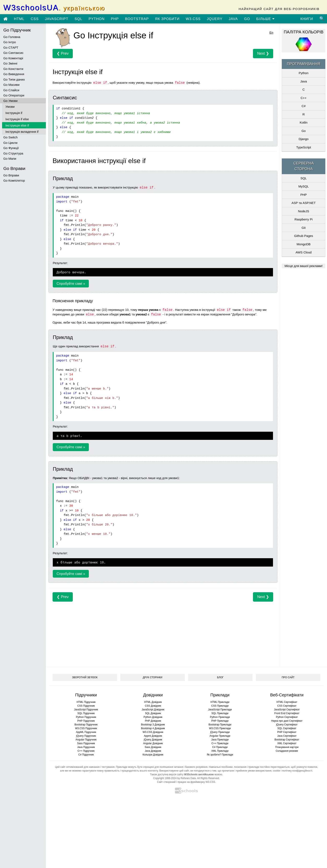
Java (304, 81)
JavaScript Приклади (220, 710)
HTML (19, 19)
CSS (35, 19)
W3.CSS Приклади (220, 728)
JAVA (233, 19)
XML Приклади (220, 751)
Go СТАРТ (11, 47)
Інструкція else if (17, 125)
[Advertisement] (163, 631)
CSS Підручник (86, 706)
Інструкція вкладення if (22, 132)
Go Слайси (11, 90)
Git (304, 228)
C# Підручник (86, 755)
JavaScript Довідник (153, 710)
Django (304, 139)
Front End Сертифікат (287, 713)
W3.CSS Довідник (153, 732)
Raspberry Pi (304, 219)
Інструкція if (14, 113)
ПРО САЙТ (288, 677)
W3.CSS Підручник (86, 728)
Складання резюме (287, 751)
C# (304, 106)
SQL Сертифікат (287, 728)
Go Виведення (14, 74)
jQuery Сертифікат (287, 725)
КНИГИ (307, 19)
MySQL (304, 186)
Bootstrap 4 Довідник (153, 728)
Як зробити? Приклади (220, 755)
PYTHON (97, 19)
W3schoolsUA (54, 8)
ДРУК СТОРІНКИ (153, 677)
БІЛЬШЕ (265, 19)
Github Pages (304, 236)
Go (304, 131)
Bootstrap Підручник (86, 725)
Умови (10, 107)
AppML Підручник (86, 732)
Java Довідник (153, 751)
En (271, 32)
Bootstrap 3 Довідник (153, 725)
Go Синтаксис (13, 53)
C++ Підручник (86, 751)
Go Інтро (10, 42)
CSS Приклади (220, 706)
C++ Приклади (220, 743)
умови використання (260, 771)
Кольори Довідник (153, 755)
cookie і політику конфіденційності (292, 771)
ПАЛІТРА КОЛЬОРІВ (304, 32)
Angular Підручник (86, 740)
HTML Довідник (153, 702)
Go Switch (10, 137)
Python (304, 73)
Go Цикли (10, 143)
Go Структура (13, 153)
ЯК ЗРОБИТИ (167, 19)
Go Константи (13, 69)
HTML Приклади (220, 702)
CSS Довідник (153, 706)
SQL (79, 19)
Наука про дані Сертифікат (287, 721)
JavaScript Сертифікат (287, 710)
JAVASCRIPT (57, 19)
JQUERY (215, 19)
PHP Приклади (220, 721)
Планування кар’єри (287, 747)
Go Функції (11, 148)
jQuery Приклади (220, 732)
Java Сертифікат (287, 736)
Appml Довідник (153, 736)
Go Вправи (11, 175)
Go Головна (12, 37)
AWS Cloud (304, 252)
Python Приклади (220, 717)
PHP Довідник (153, 721)
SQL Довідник (153, 713)
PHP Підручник (86, 721)
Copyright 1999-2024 (165, 778)
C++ (303, 98)
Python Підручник (86, 717)
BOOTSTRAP (137, 19)
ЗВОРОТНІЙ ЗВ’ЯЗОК (85, 677)
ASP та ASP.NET (304, 203)
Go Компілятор (14, 180)
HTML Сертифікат (287, 702)
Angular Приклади (220, 736)
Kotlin (304, 122)
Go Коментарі (13, 58)
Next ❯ (263, 53)
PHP (115, 19)
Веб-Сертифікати (287, 695)
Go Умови (10, 101)
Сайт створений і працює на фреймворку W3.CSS (186, 782)
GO (247, 19)
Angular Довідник (153, 743)
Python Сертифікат (287, 717)
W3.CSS (193, 19)
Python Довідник (153, 717)
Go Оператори (14, 95)
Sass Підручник (86, 743)
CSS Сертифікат (287, 706)
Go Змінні (10, 63)
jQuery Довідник (153, 740)
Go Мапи (10, 159)
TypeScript (304, 147)
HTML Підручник (86, 702)
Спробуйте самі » (71, 284)
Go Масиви (11, 85)
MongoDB (304, 244)
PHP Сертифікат (287, 732)
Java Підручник (86, 747)
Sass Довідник (153, 747)
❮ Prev (63, 53)
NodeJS (304, 211)
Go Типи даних (14, 79)
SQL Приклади (220, 713)
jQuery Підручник (86, 736)
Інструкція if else (17, 119)
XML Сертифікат (287, 743)
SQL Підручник (86, 713)
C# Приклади (220, 747)
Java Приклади (220, 740)
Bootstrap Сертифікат (287, 740)
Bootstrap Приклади (220, 725)
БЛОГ (220, 677)
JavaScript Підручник (86, 710)
